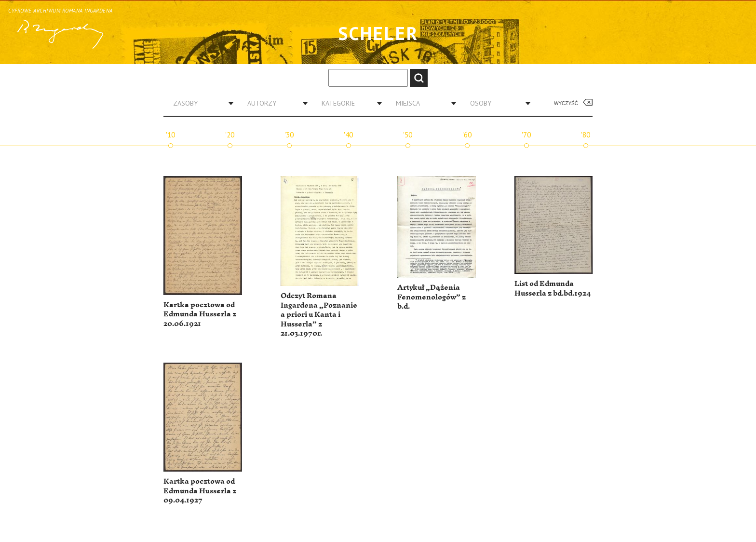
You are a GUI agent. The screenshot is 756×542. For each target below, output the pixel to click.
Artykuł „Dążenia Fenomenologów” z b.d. (432, 297)
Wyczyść (566, 103)
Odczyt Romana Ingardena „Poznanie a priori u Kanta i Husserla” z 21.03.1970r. (319, 315)
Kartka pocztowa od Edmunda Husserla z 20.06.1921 (200, 314)
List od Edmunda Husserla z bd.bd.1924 (553, 289)
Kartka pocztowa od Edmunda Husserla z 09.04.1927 (200, 491)
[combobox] (200, 103)
